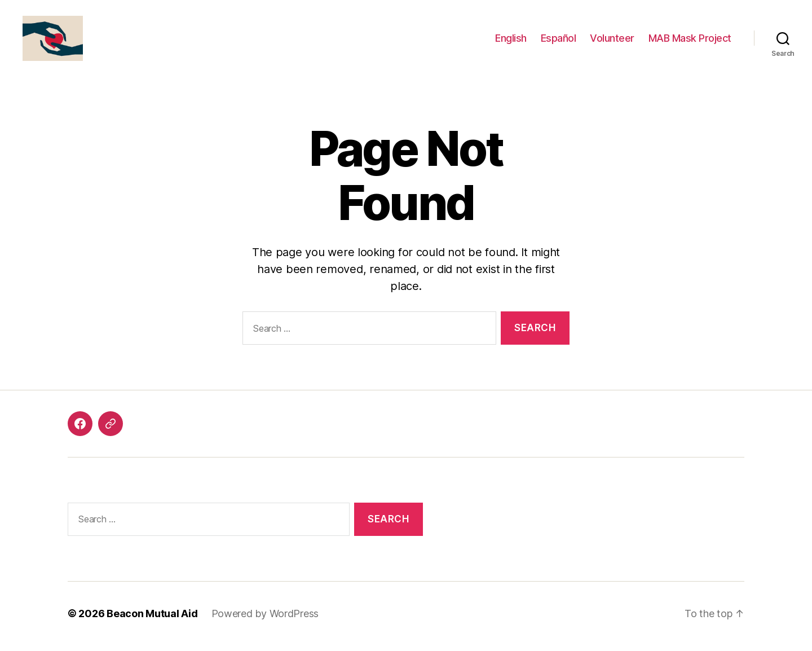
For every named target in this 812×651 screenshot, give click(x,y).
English (511, 41)
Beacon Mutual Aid (152, 619)
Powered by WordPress (265, 619)
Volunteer (612, 41)
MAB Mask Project (690, 41)
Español (559, 41)
